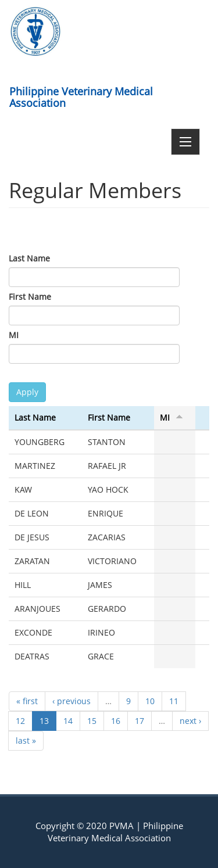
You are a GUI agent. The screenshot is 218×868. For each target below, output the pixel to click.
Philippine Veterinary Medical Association (81, 95)
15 (92, 721)
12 (20, 721)
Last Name (29, 258)
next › (190, 721)
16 (116, 721)
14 (68, 721)
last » (26, 740)
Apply (27, 392)
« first (27, 701)
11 (174, 701)
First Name (30, 297)
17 (140, 721)
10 (150, 701)
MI (14, 335)
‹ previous (72, 701)
